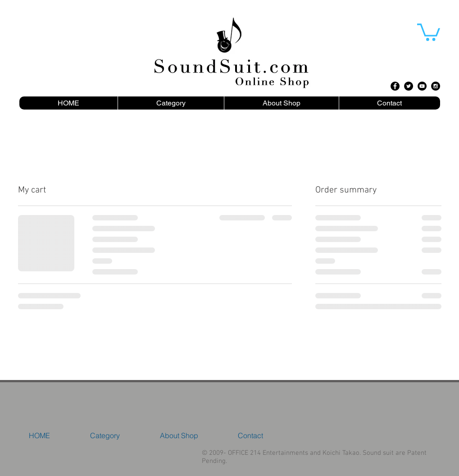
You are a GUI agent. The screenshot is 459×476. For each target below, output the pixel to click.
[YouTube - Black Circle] (422, 86)
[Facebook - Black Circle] (395, 86)
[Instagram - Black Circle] (436, 86)
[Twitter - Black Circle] (409, 86)
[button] (429, 31)
